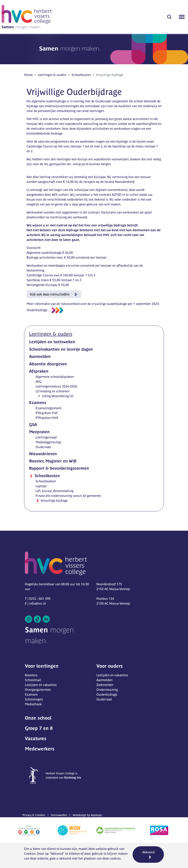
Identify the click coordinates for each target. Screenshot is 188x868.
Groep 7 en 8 (39, 728)
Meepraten (39, 432)
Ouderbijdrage (37, 310)
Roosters (31, 675)
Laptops (41, 486)
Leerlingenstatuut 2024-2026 (56, 386)
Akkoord (148, 852)
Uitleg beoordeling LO (58, 396)
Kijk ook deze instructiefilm (50, 294)
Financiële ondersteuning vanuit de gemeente (68, 496)
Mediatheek (33, 704)
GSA (33, 424)
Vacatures (36, 738)
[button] (169, 17)
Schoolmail (33, 680)
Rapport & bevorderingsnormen (59, 468)
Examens (38, 402)
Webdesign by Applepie (87, 815)
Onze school (38, 718)
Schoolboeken (46, 481)
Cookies (30, 853)
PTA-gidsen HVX (47, 418)
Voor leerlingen (42, 666)
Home (28, 75)
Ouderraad (43, 447)
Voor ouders (110, 666)
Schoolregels (34, 699)
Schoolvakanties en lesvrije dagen (61, 349)
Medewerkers (40, 749)
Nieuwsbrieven (43, 454)
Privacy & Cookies (34, 815)
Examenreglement (49, 408)
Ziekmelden (105, 685)
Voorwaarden (59, 815)
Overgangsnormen (38, 690)
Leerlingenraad (46, 437)
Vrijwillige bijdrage (54, 500)
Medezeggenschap (48, 442)
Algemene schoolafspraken (55, 377)
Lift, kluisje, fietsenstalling (54, 491)
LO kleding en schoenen (53, 391)
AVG (39, 381)
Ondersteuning (107, 690)
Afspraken (39, 371)
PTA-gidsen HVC (47, 413)
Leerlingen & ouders (52, 75)
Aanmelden (40, 356)
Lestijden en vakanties (41, 685)
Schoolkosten (81, 75)
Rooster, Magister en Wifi (53, 461)
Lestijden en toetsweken (52, 342)
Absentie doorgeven (48, 364)
